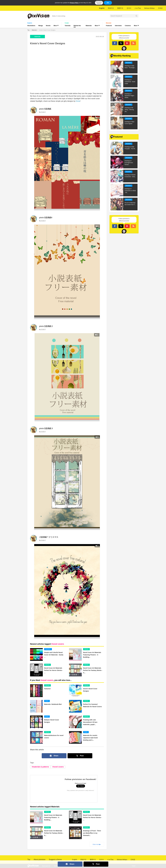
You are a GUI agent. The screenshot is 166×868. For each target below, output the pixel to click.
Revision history (99, 3)
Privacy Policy (74, 3)
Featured (109, 26)
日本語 (160, 8)
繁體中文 (120, 8)
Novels (48, 26)
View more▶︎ (97, 844)
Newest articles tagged (47, 644)
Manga (41, 26)
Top (28, 30)
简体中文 (111, 8)
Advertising (77, 866)
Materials (89, 26)
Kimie (78, 101)
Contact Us (67, 866)
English (102, 8)
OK (108, 3)
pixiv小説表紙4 (46, 218)
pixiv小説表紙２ (46, 326)
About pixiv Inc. (46, 866)
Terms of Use (57, 866)
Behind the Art (77, 26)
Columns (128, 26)
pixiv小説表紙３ (46, 428)
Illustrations (31, 26)
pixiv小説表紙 (45, 109)
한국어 (129, 8)
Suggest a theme (55, 859)
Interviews (118, 26)
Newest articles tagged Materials (45, 807)
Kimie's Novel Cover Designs (47, 30)
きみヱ (43, 112)
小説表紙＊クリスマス (49, 537)
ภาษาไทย (138, 8)
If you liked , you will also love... (51, 680)
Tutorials (68, 26)
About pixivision (40, 859)
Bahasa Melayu (149, 8)
